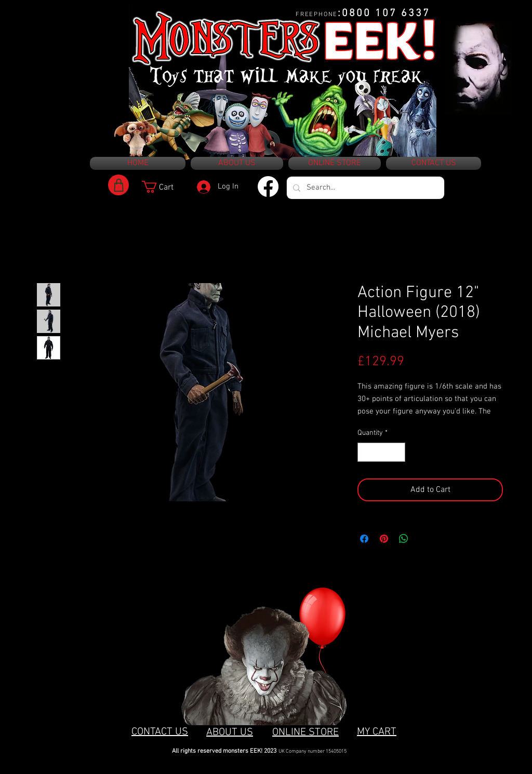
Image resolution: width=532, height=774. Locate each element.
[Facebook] (268, 186)
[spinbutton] (381, 452)
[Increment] (397, 452)
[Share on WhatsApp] (404, 539)
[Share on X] (423, 539)
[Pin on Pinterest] (384, 539)
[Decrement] (365, 452)
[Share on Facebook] (364, 539)
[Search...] (364, 188)
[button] (165, 187)
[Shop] (118, 185)
